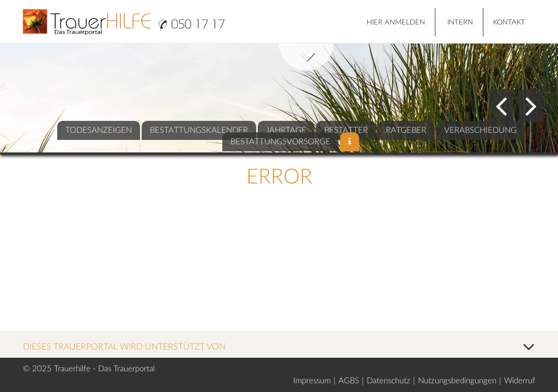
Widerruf (520, 381)
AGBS (349, 381)
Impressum (312, 381)
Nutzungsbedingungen (457, 381)
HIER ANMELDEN (396, 23)
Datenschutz (389, 381)
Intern (460, 23)
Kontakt (509, 23)
